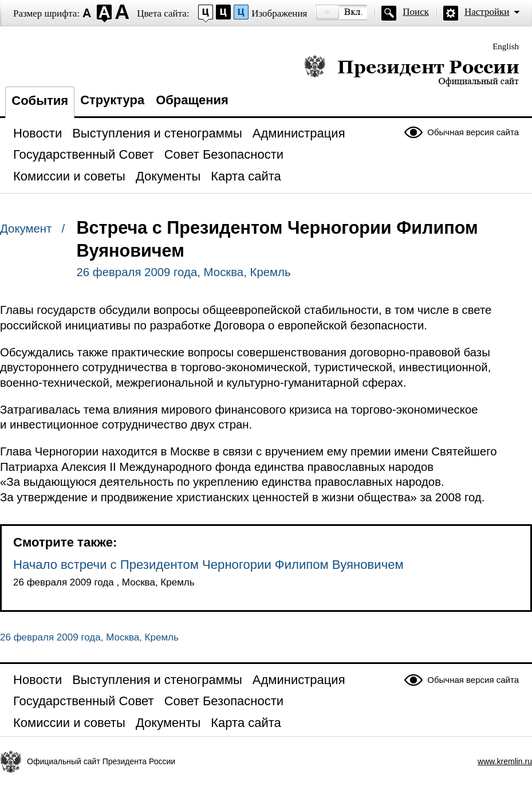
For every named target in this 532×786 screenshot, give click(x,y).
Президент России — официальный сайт (411, 70)
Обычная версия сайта (473, 132)
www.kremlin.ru (505, 761)
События (40, 101)
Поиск (416, 12)
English (506, 46)
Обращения (192, 100)
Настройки (487, 12)
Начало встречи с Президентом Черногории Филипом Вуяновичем (208, 565)
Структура (112, 100)
